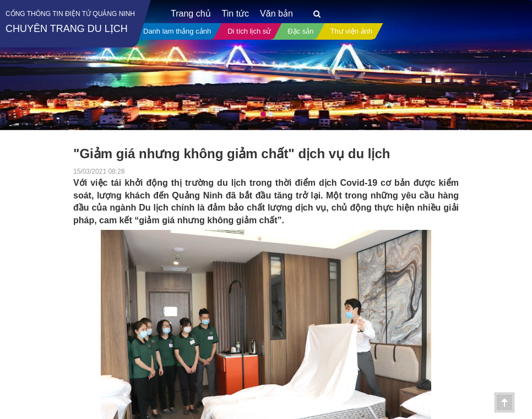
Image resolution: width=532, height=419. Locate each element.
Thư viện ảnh (351, 31)
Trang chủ (191, 14)
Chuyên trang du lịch (67, 29)
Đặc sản (300, 31)
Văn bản (276, 14)
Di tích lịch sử (249, 31)
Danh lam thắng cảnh (177, 31)
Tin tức (236, 14)
